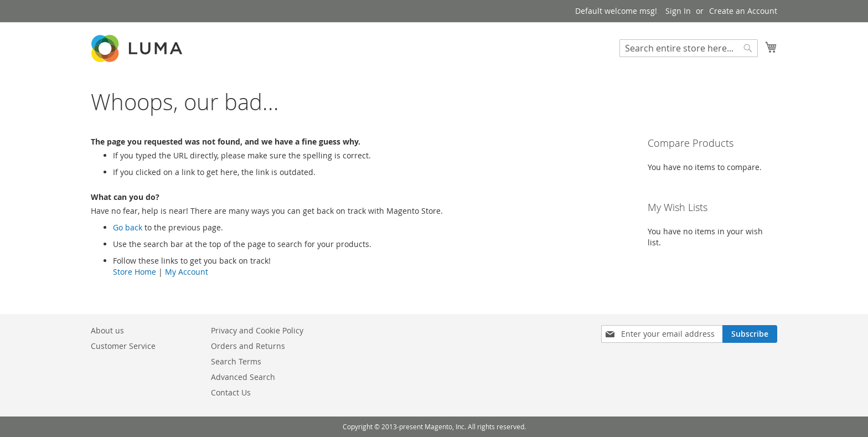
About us (107, 330)
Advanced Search (243, 377)
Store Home (135, 272)
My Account (187, 272)
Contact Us (231, 392)
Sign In (678, 11)
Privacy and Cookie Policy (257, 330)
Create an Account (743, 11)
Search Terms (236, 361)
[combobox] (689, 48)
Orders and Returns (248, 346)
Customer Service (123, 346)
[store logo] (138, 48)
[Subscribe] (750, 334)
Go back (128, 227)
